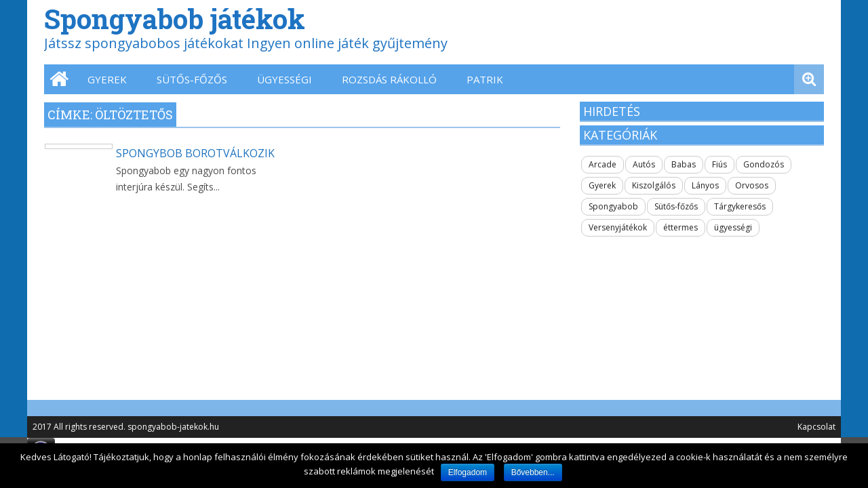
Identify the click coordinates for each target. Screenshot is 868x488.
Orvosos (752, 185)
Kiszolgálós (654, 185)
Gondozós (764, 164)
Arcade (603, 164)
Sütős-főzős (192, 79)
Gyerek (107, 79)
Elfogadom (468, 472)
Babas (684, 164)
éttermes (680, 227)
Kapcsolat (816, 427)
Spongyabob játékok (175, 19)
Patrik (485, 79)
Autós (644, 164)
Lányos (705, 185)
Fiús (719, 164)
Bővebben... (533, 472)
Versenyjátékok (618, 227)
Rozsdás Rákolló (389, 79)
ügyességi (284, 79)
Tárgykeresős (740, 206)
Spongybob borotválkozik (195, 153)
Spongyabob (613, 206)
